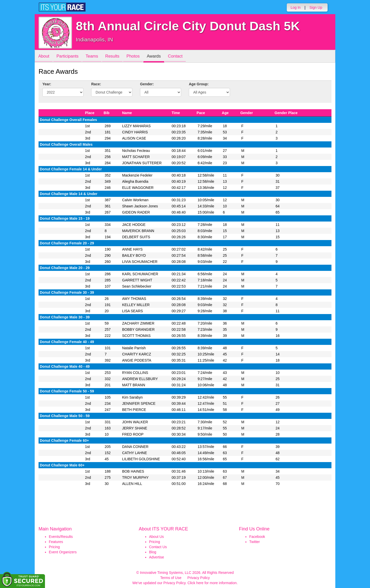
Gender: (147, 84)
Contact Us (158, 547)
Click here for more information (212, 583)
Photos (139, 57)
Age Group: (199, 84)
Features (56, 542)
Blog (153, 552)
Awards (161, 57)
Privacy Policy (198, 578)
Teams (95, 57)
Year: (47, 84)
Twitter (255, 542)
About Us (156, 537)
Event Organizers (63, 552)
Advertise (156, 557)
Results (117, 57)
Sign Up (316, 7)
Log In (296, 7)
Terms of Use (171, 578)
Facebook (257, 537)
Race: (96, 84)
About (44, 57)
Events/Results (61, 537)
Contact (184, 57)
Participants (70, 57)
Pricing (54, 547)
